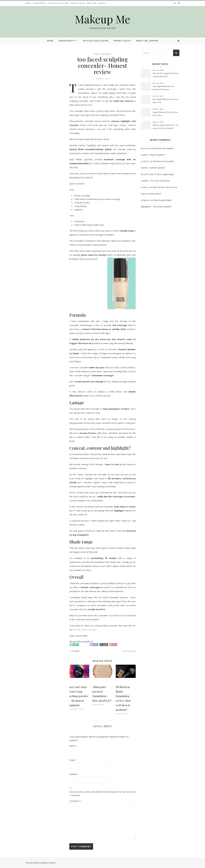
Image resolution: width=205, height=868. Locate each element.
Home (28, 3)
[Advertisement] (160, 271)
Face (97, 54)
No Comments (129, 651)
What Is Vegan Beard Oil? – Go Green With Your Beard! (166, 127)
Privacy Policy (78, 3)
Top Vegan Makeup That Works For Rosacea (163, 88)
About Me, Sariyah (96, 3)
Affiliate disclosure (58, 3)
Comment (75, 801)
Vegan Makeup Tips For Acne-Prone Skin (165, 114)
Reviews (106, 54)
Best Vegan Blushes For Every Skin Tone (165, 101)
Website (73, 774)
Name (73, 746)
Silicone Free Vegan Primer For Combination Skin (166, 75)
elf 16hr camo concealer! (85, 630)
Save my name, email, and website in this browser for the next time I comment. (102, 794)
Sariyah (76, 651)
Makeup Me (103, 19)
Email (73, 760)
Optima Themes (49, 863)
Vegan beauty (40, 3)
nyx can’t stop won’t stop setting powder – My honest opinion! (79, 696)
